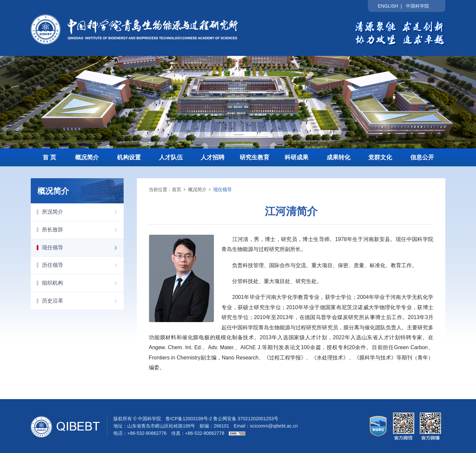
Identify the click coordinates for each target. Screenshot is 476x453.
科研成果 (297, 157)
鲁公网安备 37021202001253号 (246, 419)
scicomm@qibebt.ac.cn (274, 426)
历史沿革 (83, 301)
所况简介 (83, 212)
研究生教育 (255, 157)
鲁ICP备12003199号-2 (189, 419)
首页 (177, 189)
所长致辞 (83, 230)
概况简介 (87, 157)
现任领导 (83, 248)
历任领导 (83, 265)
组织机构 (83, 283)
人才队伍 (171, 157)
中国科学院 (417, 6)
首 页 (49, 157)
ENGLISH (388, 6)
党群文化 (380, 157)
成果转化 (338, 157)
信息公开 (422, 157)
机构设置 (129, 157)
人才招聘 (213, 157)
